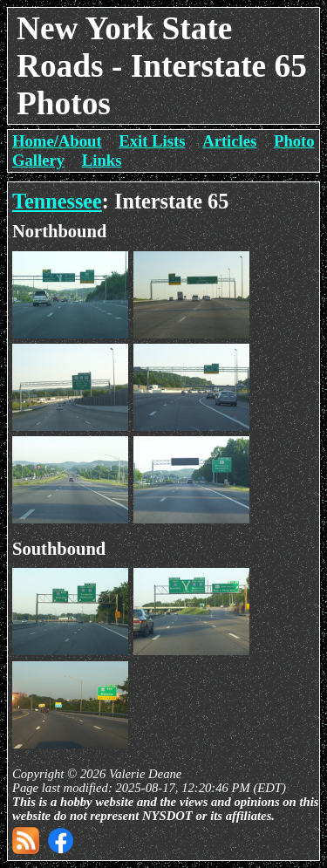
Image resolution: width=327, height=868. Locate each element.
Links (102, 160)
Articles (229, 141)
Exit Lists (152, 141)
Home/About (57, 141)
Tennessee (57, 201)
